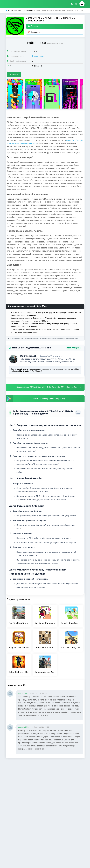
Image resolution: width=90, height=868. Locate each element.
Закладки (34, 32)
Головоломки (38, 56)
